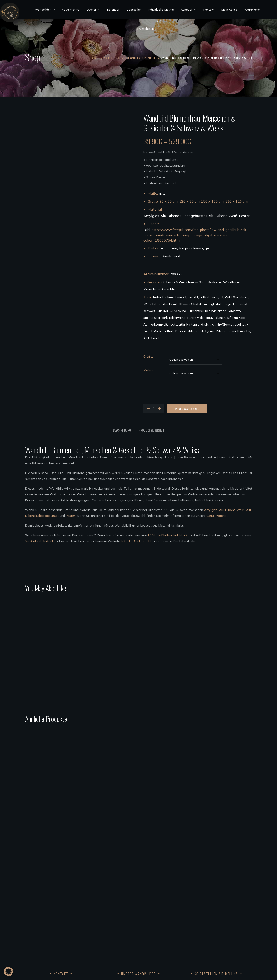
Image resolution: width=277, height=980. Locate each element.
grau (211, 331)
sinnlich (210, 324)
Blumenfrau (195, 311)
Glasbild (197, 304)
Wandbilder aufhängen (119, 924)
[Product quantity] (154, 409)
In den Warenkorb (187, 408)
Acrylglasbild (213, 304)
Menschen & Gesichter (140, 58)
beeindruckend (216, 311)
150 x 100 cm (212, 201)
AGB (184, 913)
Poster (70, 516)
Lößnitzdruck (209, 297)
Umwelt (181, 297)
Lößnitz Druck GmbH (178, 331)
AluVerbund (178, 311)
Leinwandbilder (114, 919)
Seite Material (217, 516)
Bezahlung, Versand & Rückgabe (203, 901)
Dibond (221, 331)
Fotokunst (240, 304)
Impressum (188, 924)
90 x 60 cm (168, 201)
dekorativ (207, 318)
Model (158, 331)
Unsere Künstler (114, 930)
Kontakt (186, 919)
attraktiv (193, 318)
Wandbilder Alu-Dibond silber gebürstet (131, 907)
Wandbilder (112, 58)
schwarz (149, 311)
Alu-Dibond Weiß (232, 510)
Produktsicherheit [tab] (152, 430)
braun (232, 331)
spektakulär (152, 318)
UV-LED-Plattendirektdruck (168, 535)
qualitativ (241, 324)
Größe (148, 356)
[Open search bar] (159, 21)
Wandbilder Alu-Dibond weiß (124, 901)
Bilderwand (177, 318)
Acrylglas (211, 510)
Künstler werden (114, 936)
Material (149, 370)
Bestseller (215, 282)
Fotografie (235, 311)
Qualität (162, 311)
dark (165, 318)
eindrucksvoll (168, 304)
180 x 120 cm (236, 201)
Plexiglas (244, 331)
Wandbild (150, 304)
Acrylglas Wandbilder (118, 895)
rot (221, 297)
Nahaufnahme (163, 297)
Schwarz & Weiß (175, 282)
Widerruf (187, 907)
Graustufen (241, 297)
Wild (228, 297)
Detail (148, 331)
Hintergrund (195, 324)
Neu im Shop (197, 282)
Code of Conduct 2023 (196, 936)
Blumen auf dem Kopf (230, 318)
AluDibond (151, 338)
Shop (95, 58)
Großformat (225, 324)
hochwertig (177, 324)
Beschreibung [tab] (122, 430)
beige (228, 304)
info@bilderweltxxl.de (53, 924)
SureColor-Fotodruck (39, 541)
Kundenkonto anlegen (196, 895)
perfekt (193, 297)
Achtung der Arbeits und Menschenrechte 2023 (214, 948)
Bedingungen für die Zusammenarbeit (129, 942)
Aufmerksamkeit (155, 324)
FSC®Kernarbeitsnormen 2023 (203, 942)
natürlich (201, 331)
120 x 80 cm (189, 201)
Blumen (184, 304)
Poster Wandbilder (116, 913)
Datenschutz (189, 930)
